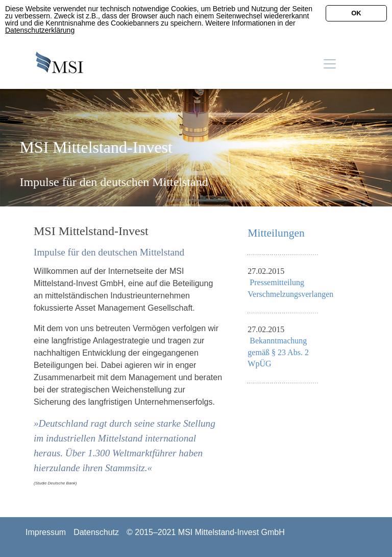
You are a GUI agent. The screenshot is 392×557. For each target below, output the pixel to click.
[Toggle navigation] (330, 64)
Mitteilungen (276, 233)
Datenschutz (96, 532)
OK (356, 13)
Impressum (46, 532)
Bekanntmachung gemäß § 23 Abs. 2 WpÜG (278, 352)
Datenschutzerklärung (40, 30)
